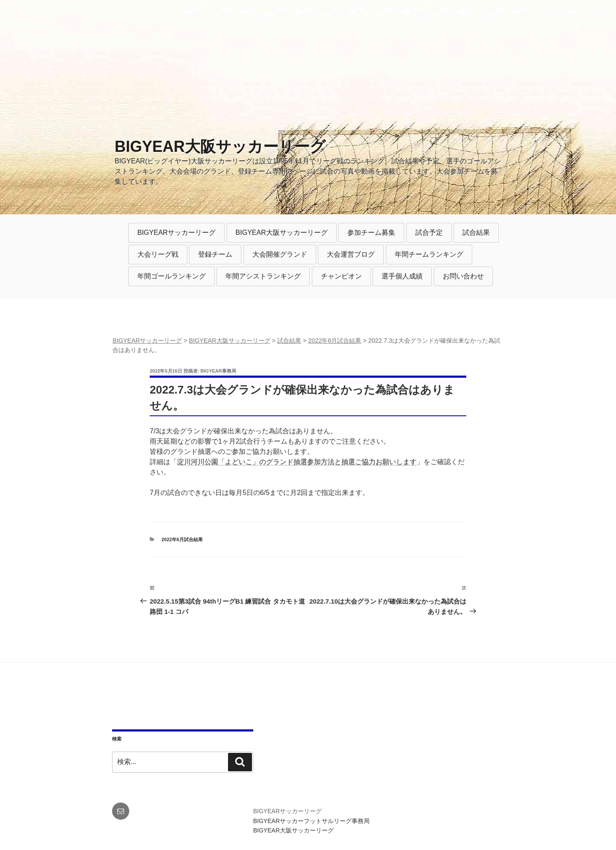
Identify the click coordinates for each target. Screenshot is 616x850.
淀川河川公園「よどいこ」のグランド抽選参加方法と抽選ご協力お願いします (297, 462)
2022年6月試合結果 (182, 539)
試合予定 (429, 232)
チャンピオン (341, 276)
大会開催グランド (280, 254)
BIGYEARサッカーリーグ (176, 232)
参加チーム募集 (371, 232)
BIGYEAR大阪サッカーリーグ (220, 147)
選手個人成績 (402, 276)
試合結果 (476, 232)
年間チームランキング (429, 254)
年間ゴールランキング (172, 276)
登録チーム (215, 254)
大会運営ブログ (351, 254)
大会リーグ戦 (158, 254)
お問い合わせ (463, 276)
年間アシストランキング (263, 276)
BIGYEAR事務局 (218, 371)
